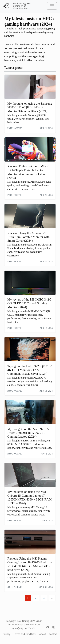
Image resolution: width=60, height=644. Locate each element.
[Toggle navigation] (52, 6)
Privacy (6, 634)
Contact (53, 634)
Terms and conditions (25, 634)
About (43, 634)
